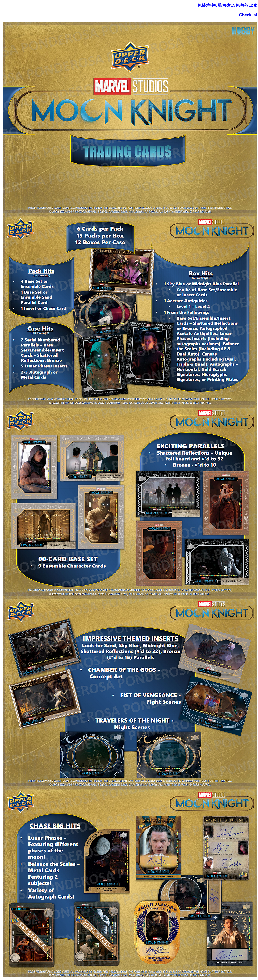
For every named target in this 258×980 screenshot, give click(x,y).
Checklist (248, 15)
